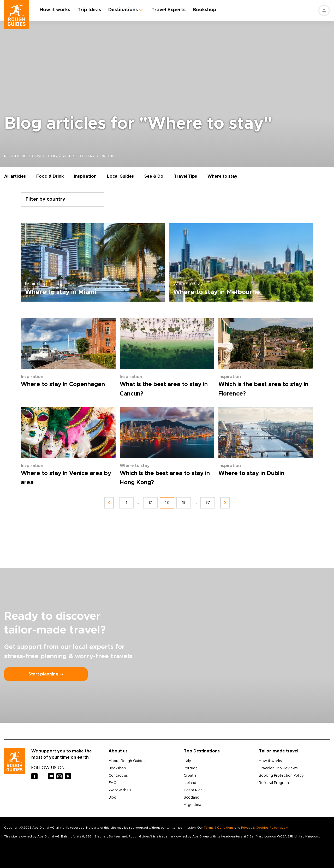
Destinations (123, 10)
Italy (187, 761)
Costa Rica (193, 790)
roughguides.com (22, 156)
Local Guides (120, 176)
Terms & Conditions (219, 828)
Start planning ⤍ (46, 674)
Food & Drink (50, 176)
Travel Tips (185, 176)
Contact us (118, 776)
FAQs (114, 783)
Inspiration (85, 176)
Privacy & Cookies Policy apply (264, 828)
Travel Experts (168, 10)
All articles (15, 176)
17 (150, 503)
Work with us (120, 790)
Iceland (190, 783)
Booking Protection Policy (281, 776)
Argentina (192, 805)
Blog (112, 798)
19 (184, 503)
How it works (55, 10)
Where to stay (222, 176)
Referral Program (274, 783)
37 (208, 503)
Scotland (192, 798)
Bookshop (205, 10)
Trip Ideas (89, 10)
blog (52, 156)
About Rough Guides (127, 761)
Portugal (191, 768)
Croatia (190, 776)
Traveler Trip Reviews (278, 768)
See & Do (154, 176)
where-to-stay (79, 156)
